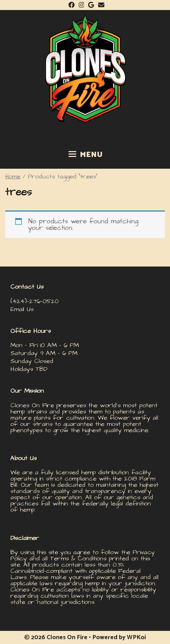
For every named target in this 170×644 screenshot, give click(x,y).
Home (13, 177)
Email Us (22, 309)
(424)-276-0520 (35, 301)
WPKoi (136, 637)
